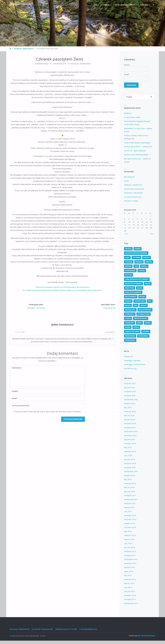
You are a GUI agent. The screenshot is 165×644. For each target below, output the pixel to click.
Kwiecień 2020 (130, 412)
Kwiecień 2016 (130, 536)
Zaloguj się (128, 357)
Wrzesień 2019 (130, 436)
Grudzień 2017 (130, 496)
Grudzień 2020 (130, 392)
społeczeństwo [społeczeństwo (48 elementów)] (145, 310)
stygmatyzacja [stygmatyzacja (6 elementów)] (144, 314)
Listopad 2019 (130, 428)
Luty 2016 (128, 544)
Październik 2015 (131, 560)
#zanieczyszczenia (73, 290)
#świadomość (46, 290)
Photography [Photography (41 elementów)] (131, 297)
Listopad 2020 (130, 396)
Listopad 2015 (130, 556)
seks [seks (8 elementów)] (136, 306)
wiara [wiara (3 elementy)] (139, 323)
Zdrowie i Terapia (131, 201)
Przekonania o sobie (132, 117)
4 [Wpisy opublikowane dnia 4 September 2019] (133, 219)
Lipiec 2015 (129, 572)
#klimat (84, 290)
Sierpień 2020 (130, 404)
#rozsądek (27, 290)
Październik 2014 (131, 604)
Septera (141, 636)
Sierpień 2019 (130, 440)
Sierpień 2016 (130, 524)
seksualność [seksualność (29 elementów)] (130, 310)
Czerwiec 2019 (130, 444)
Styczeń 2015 (130, 592)
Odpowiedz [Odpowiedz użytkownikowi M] (110, 332)
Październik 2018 (131, 472)
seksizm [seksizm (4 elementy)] (143, 306)
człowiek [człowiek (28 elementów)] (136, 258)
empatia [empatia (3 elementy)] (149, 262)
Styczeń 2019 (130, 460)
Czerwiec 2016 (130, 528)
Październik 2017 (131, 500)
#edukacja (36, 290)
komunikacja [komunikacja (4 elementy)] (130, 271)
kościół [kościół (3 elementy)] (142, 271)
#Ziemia (39, 287)
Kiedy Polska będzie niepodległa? (137, 143)
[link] (153, 5)
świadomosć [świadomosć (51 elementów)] (143, 336)
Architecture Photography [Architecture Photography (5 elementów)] (136, 253)
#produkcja (72, 287)
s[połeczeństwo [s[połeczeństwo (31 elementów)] (141, 319)
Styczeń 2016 (130, 548)
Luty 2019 (128, 456)
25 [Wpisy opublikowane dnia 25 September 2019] (134, 228)
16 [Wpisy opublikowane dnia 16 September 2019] (125, 225)
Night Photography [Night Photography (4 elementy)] (133, 293)
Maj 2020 (128, 408)
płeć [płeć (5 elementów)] (150, 301)
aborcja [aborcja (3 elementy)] (128, 249)
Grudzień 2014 (130, 596)
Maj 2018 (128, 480)
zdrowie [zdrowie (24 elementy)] (146, 332)
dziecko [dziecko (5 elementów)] (146, 258)
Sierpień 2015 (130, 568)
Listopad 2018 (130, 468)
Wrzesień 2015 (130, 564)
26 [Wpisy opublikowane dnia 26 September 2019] (138, 228)
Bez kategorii (129, 177)
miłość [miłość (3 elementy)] (148, 284)
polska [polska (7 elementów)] (142, 297)
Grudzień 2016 (130, 516)
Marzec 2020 (129, 416)
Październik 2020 (131, 400)
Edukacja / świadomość (24, 49)
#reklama (56, 290)
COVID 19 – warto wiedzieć (135, 151)
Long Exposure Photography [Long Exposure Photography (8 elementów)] (137, 279)
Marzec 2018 (129, 488)
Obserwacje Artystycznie (134, 189)
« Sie (126, 234)
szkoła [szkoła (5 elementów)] (128, 319)
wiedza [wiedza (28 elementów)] (148, 323)
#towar (63, 290)
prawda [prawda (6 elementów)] (128, 301)
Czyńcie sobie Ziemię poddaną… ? (137, 155)
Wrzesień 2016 (130, 520)
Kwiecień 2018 (130, 484)
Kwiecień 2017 (130, 504)
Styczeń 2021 (130, 388)
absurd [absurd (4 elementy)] (138, 249)
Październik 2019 (131, 432)
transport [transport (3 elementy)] (130, 323)
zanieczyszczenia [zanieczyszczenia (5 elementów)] (132, 332)
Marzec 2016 (129, 540)
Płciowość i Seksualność (133, 193)
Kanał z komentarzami (135, 365)
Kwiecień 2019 (130, 452)
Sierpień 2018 (130, 476)
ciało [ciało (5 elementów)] (127, 258)
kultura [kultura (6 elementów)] (129, 275)
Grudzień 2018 (130, 464)
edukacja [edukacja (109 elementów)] (129, 262)
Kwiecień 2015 (130, 580)
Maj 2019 (128, 448)
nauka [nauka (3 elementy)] (140, 288)
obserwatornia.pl (21, 4)
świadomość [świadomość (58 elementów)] (130, 340)
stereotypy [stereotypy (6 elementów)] (130, 314)
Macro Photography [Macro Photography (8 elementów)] (133, 284)
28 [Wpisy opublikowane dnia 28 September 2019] (147, 228)
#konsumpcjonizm (95, 290)
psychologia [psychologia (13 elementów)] (140, 301)
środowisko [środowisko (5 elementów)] (130, 336)
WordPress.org (130, 369)
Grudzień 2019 (130, 424)
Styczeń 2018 (130, 492)
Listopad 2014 (130, 600)
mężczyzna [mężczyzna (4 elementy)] (130, 288)
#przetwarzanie (83, 287)
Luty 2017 (128, 512)
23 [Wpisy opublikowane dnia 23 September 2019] (125, 228)
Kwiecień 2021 (130, 384)
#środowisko (48, 287)
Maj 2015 (128, 576)
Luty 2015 (128, 588)
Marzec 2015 (129, 584)
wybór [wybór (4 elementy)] (136, 327)
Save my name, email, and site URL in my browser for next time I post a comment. (48, 411)
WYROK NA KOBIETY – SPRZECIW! (138, 147)
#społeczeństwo (60, 287)
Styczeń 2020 (130, 420)
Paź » (152, 234)
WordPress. (151, 636)
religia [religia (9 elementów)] (128, 306)
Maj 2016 (128, 532)
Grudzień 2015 (130, 552)
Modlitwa (128, 113)
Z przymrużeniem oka (133, 197)
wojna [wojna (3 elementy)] (128, 327)
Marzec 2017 (129, 508)
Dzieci (126, 181)
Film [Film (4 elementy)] (136, 266)
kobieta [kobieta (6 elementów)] (144, 266)
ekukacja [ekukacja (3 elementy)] (139, 262)
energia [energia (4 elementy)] (128, 266)
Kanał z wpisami (132, 361)
